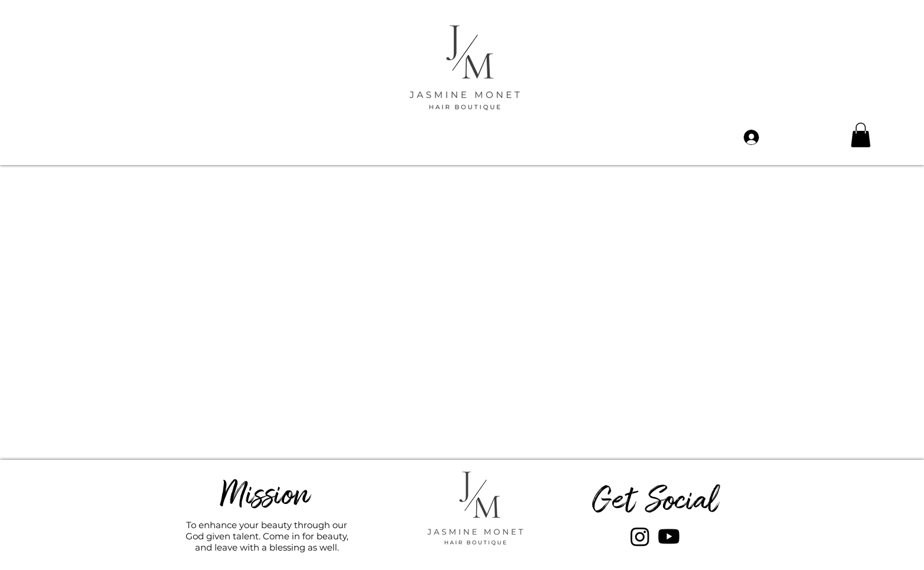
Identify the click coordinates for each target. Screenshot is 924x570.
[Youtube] (669, 536)
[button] (861, 135)
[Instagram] (640, 536)
